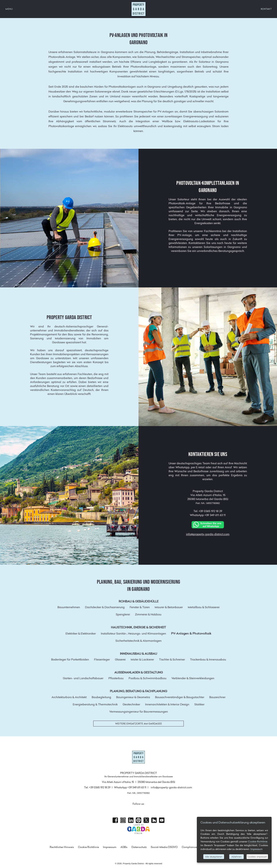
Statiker (199, 704)
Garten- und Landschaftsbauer (83, 678)
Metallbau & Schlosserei (204, 607)
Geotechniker (131, 704)
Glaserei (120, 659)
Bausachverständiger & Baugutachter (180, 697)
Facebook (115, 820)
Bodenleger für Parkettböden (70, 659)
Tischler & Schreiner (172, 659)
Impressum (110, 847)
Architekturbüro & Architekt (69, 697)
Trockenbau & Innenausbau (208, 659)
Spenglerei (123, 614)
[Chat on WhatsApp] (208, 524)
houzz (154, 820)
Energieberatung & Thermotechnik (95, 704)
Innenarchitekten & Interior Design (167, 704)
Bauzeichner (217, 697)
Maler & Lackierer (142, 659)
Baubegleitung (101, 697)
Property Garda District (138, 9)
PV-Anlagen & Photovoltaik (191, 633)
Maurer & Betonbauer (169, 607)
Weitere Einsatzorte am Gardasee (138, 724)
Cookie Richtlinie (88, 847)
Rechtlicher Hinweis (62, 847)
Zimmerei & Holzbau (148, 614)
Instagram (123, 820)
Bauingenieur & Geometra (133, 697)
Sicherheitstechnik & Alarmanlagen (138, 641)
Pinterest (138, 820)
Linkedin (131, 820)
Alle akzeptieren (214, 857)
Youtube (162, 820)
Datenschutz (139, 847)
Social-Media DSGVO (164, 847)
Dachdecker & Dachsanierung (105, 607)
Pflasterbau (116, 678)
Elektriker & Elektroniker (81, 634)
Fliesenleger (102, 659)
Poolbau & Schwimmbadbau (148, 678)
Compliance (189, 847)
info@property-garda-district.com (208, 534)
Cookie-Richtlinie (258, 841)
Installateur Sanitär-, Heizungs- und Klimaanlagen (133, 634)
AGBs (124, 847)
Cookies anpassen (257, 857)
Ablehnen (236, 857)
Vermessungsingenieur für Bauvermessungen (139, 712)
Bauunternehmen (69, 607)
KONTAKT (266, 9)
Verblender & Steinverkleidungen (193, 678)
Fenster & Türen (140, 607)
